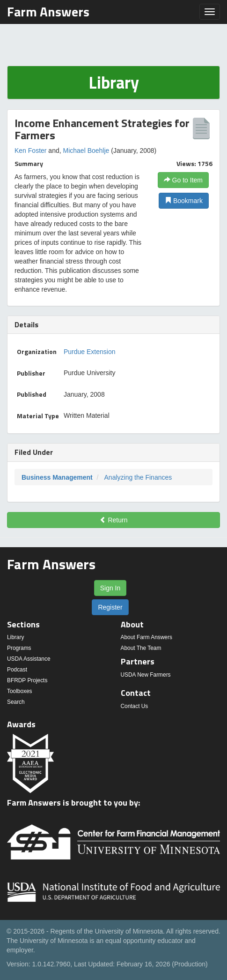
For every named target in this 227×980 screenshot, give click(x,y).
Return (114, 520)
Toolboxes (20, 691)
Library (15, 637)
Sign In (110, 588)
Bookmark (184, 201)
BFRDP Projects (27, 680)
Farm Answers (48, 11)
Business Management (57, 477)
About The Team (141, 648)
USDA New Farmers (146, 675)
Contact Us (135, 706)
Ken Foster (30, 151)
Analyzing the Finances (138, 477)
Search (16, 702)
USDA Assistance (29, 659)
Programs (19, 648)
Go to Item (183, 180)
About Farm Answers (146, 637)
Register (110, 607)
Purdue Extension (90, 352)
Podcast (17, 670)
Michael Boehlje (86, 151)
